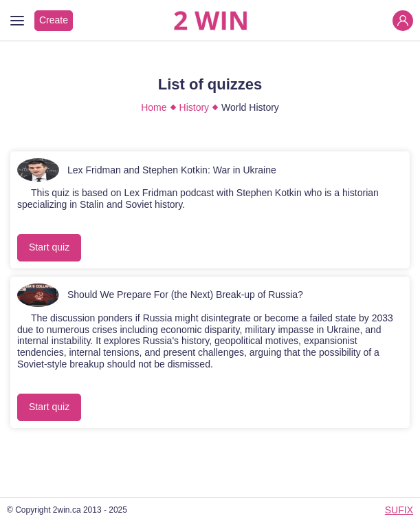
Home (154, 107)
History (195, 107)
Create (54, 20)
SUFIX (399, 510)
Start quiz (49, 247)
